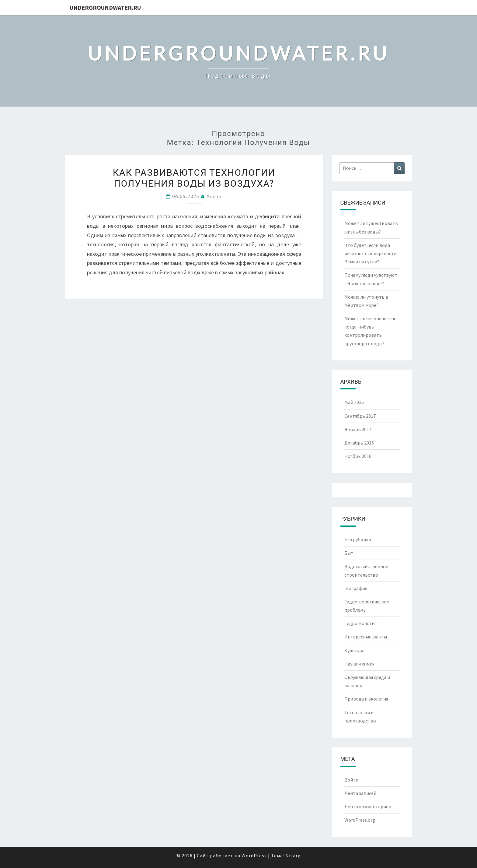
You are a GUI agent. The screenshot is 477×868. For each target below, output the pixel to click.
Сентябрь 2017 (360, 416)
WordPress (254, 856)
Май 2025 (354, 402)
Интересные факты (366, 637)
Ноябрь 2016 (358, 456)
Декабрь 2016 (359, 443)
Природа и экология (366, 699)
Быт (349, 553)
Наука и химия (359, 664)
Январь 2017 (358, 429)
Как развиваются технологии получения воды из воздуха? (194, 177)
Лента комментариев (368, 807)
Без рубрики (358, 539)
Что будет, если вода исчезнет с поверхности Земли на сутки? (371, 253)
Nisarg (293, 856)
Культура (354, 650)
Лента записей (360, 793)
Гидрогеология (360, 623)
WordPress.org (360, 820)
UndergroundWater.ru (105, 7)
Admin (214, 196)
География (356, 588)
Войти (351, 780)
